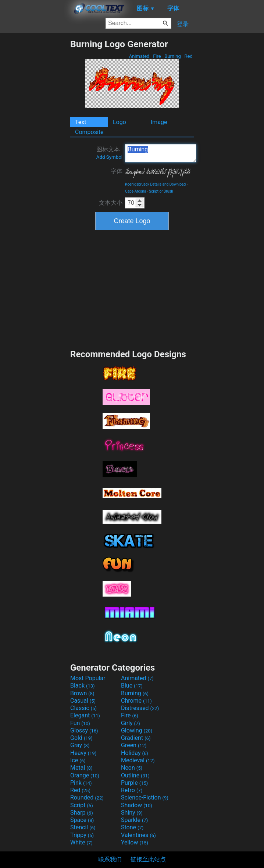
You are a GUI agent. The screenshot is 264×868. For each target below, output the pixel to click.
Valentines (138, 835)
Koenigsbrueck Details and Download (155, 184)
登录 (183, 24)
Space (82, 820)
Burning (173, 56)
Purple (134, 783)
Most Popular (88, 678)
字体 (117, 171)
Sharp (82, 813)
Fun (80, 723)
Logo (119, 122)
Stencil (83, 827)
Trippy (82, 835)
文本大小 (111, 203)
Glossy (84, 730)
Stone (132, 827)
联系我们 (110, 859)
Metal (81, 768)
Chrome (136, 701)
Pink (81, 783)
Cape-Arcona (135, 191)
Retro (132, 790)
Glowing (137, 730)
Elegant (85, 715)
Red (188, 56)
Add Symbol (109, 157)
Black (83, 686)
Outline (135, 775)
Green (134, 745)
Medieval (138, 760)
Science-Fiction (145, 797)
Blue (132, 686)
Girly (131, 723)
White (81, 842)
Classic (83, 708)
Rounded (87, 797)
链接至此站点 (148, 859)
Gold (81, 738)
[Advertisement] (35, 149)
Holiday (135, 753)
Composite (89, 132)
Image (159, 122)
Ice (78, 760)
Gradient (136, 738)
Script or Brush (161, 191)
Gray (80, 745)
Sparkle (134, 820)
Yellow (135, 842)
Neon (132, 768)
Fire (157, 56)
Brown (82, 693)
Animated (139, 56)
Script (82, 805)
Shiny (132, 813)
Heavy (83, 753)
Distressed (140, 708)
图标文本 (109, 153)
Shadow (137, 805)
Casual (83, 701)
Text (81, 122)
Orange (85, 775)
